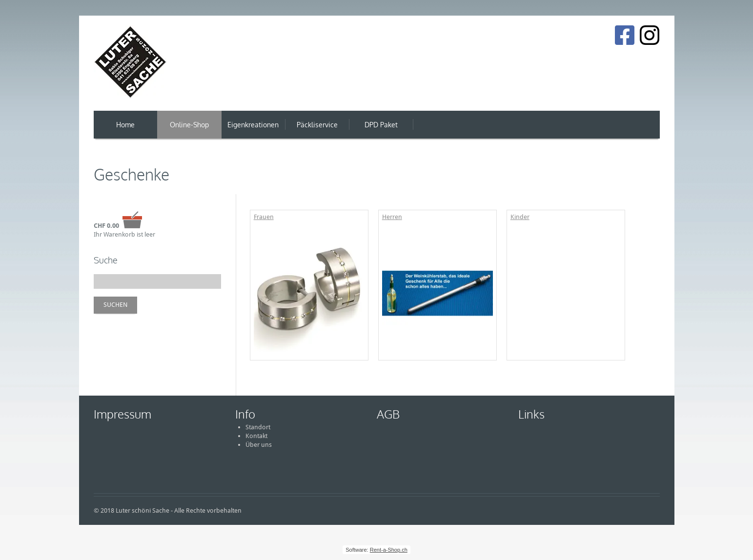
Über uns (259, 445)
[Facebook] (624, 35)
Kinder (520, 217)
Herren (392, 217)
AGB (388, 414)
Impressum (122, 414)
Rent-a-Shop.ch (389, 550)
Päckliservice (317, 125)
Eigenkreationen (253, 125)
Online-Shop (189, 125)
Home (125, 125)
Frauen (264, 217)
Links (531, 414)
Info (245, 414)
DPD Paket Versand (381, 130)
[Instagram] (650, 35)
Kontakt (256, 436)
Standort (258, 427)
